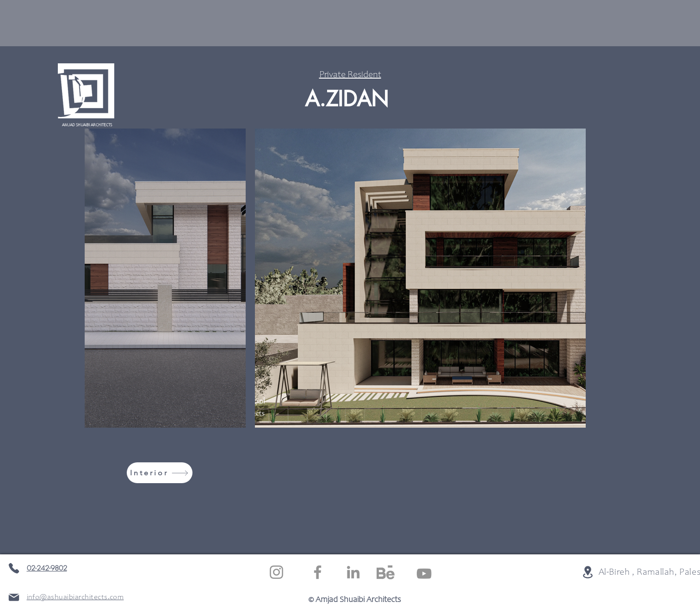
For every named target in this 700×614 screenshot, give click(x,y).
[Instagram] (276, 572)
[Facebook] (318, 572)
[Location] (588, 572)
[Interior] (160, 473)
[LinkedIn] (353, 572)
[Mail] (14, 597)
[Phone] (14, 568)
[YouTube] (424, 574)
